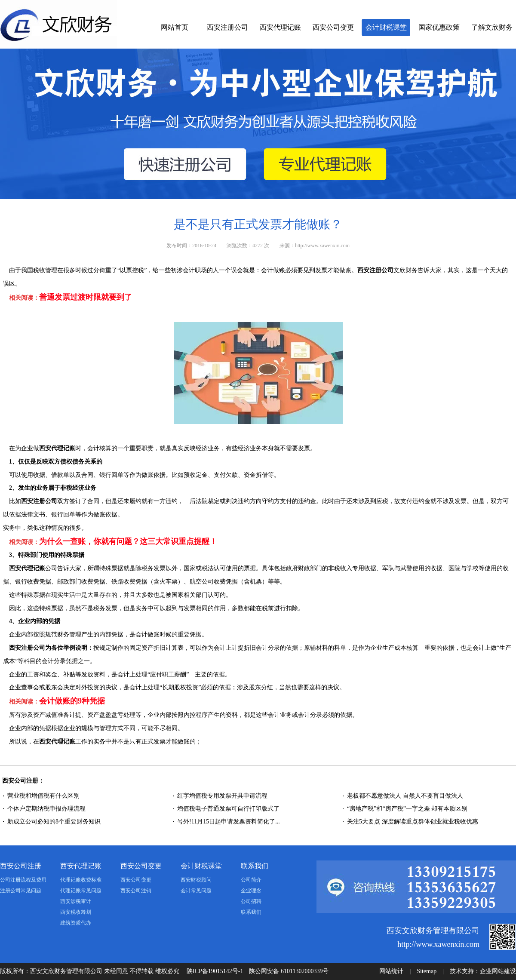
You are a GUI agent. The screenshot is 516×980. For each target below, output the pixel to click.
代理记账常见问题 (81, 891)
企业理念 (251, 891)
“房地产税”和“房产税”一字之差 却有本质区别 (407, 809)
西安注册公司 (227, 27)
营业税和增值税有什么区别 (43, 796)
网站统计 (391, 971)
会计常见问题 (196, 891)
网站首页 (175, 27)
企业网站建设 (498, 971)
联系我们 (255, 866)
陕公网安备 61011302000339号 (289, 971)
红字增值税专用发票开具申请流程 (222, 796)
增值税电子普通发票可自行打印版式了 (228, 809)
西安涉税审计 (76, 901)
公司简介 (251, 880)
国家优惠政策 (439, 27)
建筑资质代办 (76, 923)
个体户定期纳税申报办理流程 (46, 809)
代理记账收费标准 (81, 880)
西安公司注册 (21, 866)
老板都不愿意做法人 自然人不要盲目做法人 (405, 796)
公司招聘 (251, 901)
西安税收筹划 (76, 912)
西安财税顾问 (196, 880)
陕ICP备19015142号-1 (215, 971)
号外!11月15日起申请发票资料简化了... (229, 822)
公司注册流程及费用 (23, 880)
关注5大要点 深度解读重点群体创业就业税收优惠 (413, 822)
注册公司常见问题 (21, 891)
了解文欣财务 (492, 27)
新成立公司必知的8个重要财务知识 (54, 822)
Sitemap (427, 971)
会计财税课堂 (386, 27)
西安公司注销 (136, 891)
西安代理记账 (280, 27)
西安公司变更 (333, 27)
